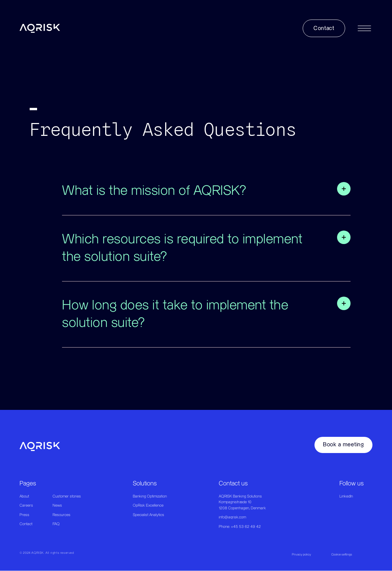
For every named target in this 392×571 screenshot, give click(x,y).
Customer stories (67, 496)
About (24, 496)
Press (24, 515)
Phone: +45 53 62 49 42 (240, 527)
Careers (26, 505)
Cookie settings (342, 555)
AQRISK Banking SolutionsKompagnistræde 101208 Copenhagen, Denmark (242, 502)
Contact (26, 524)
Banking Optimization (150, 496)
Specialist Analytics (148, 515)
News (57, 505)
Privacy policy (301, 555)
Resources (62, 515)
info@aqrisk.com (232, 517)
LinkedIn (346, 496)
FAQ (56, 524)
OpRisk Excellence (148, 505)
